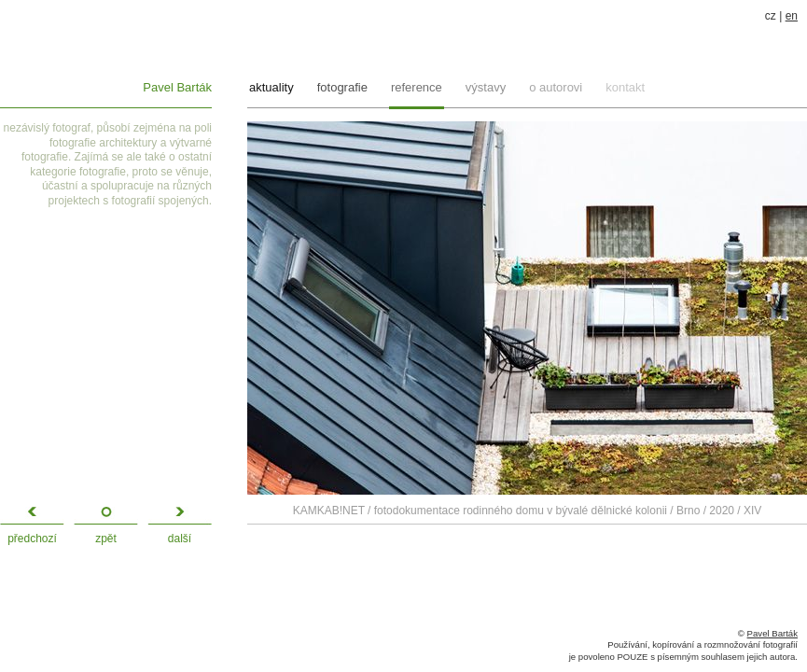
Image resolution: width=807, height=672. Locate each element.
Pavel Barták (177, 87)
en (792, 16)
